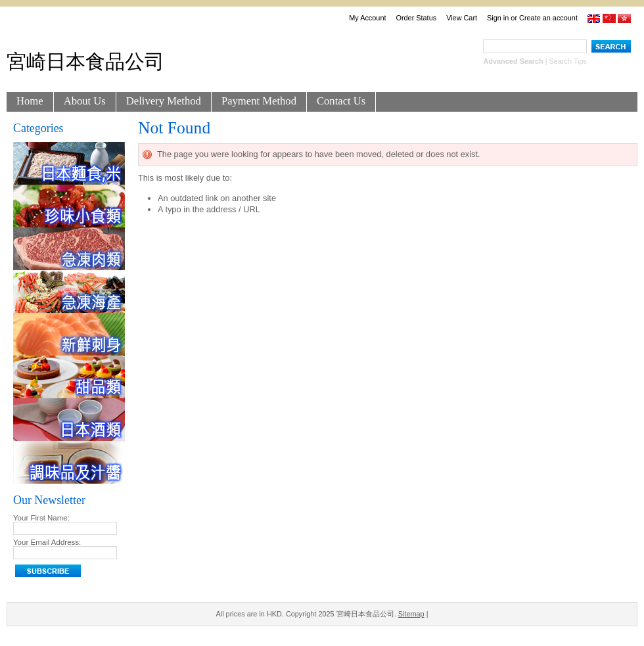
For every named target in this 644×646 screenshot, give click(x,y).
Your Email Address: (47, 542)
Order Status (416, 18)
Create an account (548, 18)
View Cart (462, 18)
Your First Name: (41, 518)
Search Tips (568, 61)
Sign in (498, 18)
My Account (367, 18)
